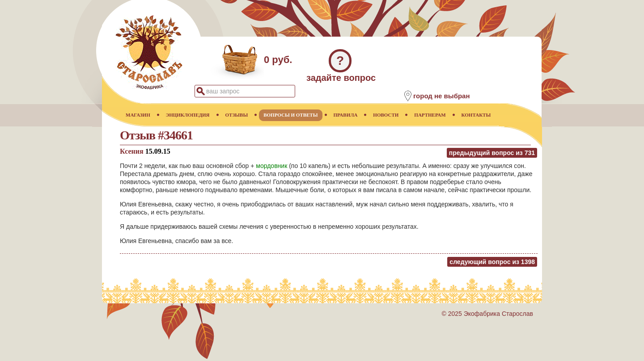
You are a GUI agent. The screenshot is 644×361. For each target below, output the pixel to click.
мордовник (271, 166)
